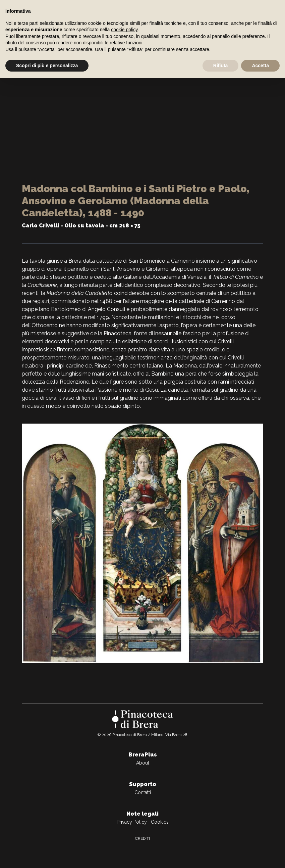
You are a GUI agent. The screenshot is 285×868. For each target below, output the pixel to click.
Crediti (142, 838)
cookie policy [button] (124, 30)
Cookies (160, 822)
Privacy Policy (132, 822)
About (143, 763)
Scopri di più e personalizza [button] (47, 66)
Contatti (143, 792)
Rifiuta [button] (221, 66)
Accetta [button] (260, 66)
